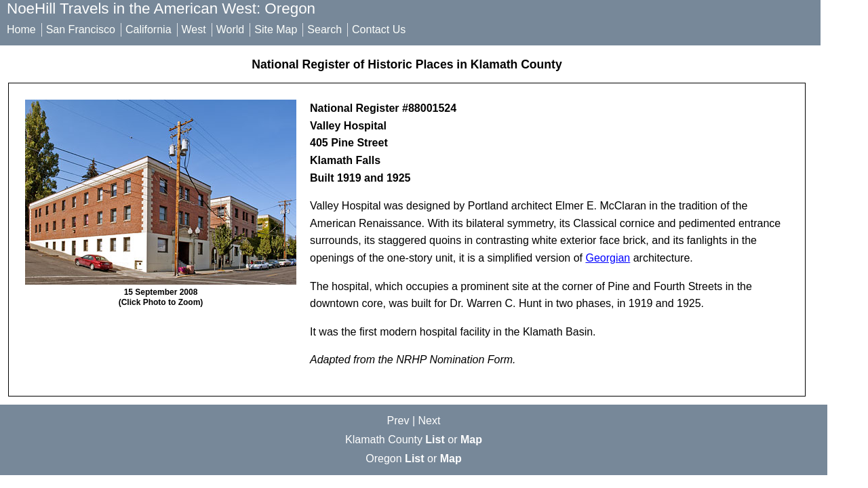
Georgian (608, 258)
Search (324, 29)
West (194, 29)
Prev (398, 421)
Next (430, 421)
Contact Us (379, 29)
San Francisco (81, 29)
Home (21, 29)
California (149, 29)
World (231, 29)
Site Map (276, 29)
